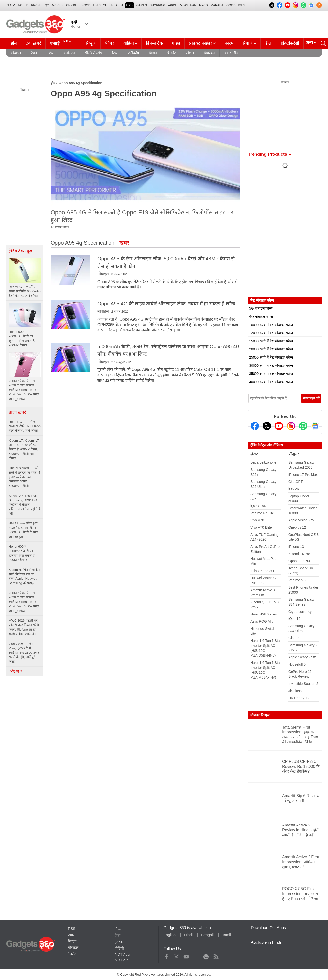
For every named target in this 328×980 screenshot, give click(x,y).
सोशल (190, 53)
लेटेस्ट (254, 454)
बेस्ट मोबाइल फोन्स (261, 317)
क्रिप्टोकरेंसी (290, 43)
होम (14, 43)
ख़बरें (71, 935)
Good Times (236, 5)
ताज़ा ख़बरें (17, 412)
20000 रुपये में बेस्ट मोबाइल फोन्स (271, 349)
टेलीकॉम (134, 53)
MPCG (203, 5)
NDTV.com (124, 954)
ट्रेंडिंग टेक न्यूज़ (20, 251)
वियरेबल (209, 53)
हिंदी (47, 5)
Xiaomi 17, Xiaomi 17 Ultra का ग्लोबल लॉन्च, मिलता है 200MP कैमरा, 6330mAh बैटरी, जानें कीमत (24, 449)
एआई (62, 43)
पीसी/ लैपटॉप (94, 53)
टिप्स (115, 53)
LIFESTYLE (101, 5)
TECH (130, 5)
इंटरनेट (172, 53)
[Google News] (315, 426)
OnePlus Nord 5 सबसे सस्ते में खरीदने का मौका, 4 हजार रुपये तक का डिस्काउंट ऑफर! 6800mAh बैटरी (24, 477)
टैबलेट (35, 53)
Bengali (207, 935)
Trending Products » (269, 154)
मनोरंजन (70, 53)
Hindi (188, 935)
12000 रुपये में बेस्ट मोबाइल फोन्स (271, 333)
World (23, 5)
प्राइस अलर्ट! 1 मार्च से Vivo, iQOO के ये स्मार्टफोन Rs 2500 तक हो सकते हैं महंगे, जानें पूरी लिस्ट (25, 653)
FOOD (86, 5)
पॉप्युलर (294, 454)
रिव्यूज (91, 43)
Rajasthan (188, 5)
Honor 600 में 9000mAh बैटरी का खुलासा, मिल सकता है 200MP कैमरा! (22, 553)
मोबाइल (16, 53)
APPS (172, 5)
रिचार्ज (248, 43)
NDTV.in (121, 960)
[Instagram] (291, 426)
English (170, 935)
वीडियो (128, 43)
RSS (72, 929)
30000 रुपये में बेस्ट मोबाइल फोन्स (271, 365)
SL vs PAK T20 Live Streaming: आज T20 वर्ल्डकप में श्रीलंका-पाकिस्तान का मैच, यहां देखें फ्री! (24, 505)
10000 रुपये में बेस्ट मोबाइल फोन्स (271, 325)
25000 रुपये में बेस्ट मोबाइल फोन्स (271, 357)
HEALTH (117, 5)
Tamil (227, 935)
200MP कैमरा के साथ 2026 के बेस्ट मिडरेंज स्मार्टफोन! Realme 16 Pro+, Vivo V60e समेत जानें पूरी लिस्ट (24, 602)
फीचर (110, 43)
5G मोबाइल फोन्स (261, 308)
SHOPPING (157, 5)
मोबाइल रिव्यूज (260, 715)
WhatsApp (206, 956)
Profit (36, 5)
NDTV (11, 5)
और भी (17, 671)
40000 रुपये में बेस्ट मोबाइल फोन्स (271, 382)
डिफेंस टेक (154, 43)
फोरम (229, 43)
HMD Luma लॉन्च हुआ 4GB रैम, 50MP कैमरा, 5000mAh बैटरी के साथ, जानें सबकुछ (24, 530)
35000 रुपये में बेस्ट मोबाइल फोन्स (271, 374)
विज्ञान (153, 53)
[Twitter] (267, 426)
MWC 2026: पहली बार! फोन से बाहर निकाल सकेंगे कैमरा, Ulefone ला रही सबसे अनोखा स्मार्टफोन (24, 627)
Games (142, 5)
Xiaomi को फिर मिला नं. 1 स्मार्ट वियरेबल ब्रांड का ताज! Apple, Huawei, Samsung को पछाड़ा (25, 576)
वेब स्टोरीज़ (232, 53)
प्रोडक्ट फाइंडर (201, 43)
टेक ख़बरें (33, 43)
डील (268, 43)
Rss (216, 956)
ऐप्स (51, 53)
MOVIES (58, 5)
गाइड (176, 43)
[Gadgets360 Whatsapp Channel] (303, 426)
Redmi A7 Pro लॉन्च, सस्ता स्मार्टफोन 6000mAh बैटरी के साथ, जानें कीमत (25, 426)
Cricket (73, 5)
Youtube (186, 956)
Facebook (167, 956)
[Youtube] (279, 426)
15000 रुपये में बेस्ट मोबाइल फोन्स (271, 341)
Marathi (217, 5)
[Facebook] (255, 426)
